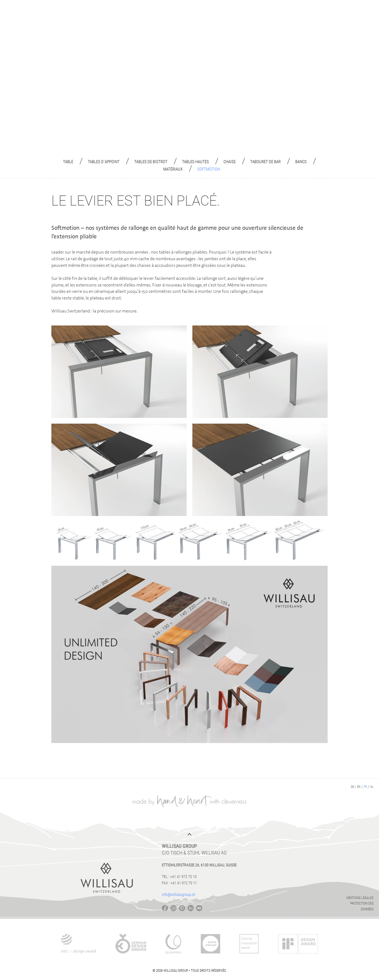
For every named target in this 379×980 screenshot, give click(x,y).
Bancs (301, 162)
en (359, 787)
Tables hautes (195, 162)
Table (68, 162)
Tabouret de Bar (265, 162)
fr (365, 787)
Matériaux (173, 169)
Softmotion (209, 169)
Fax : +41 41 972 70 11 (179, 883)
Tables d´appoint (104, 162)
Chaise (230, 162)
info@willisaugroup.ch (179, 895)
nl (372, 787)
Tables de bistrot (151, 162)
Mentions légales (360, 898)
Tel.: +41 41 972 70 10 (179, 877)
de (352, 787)
